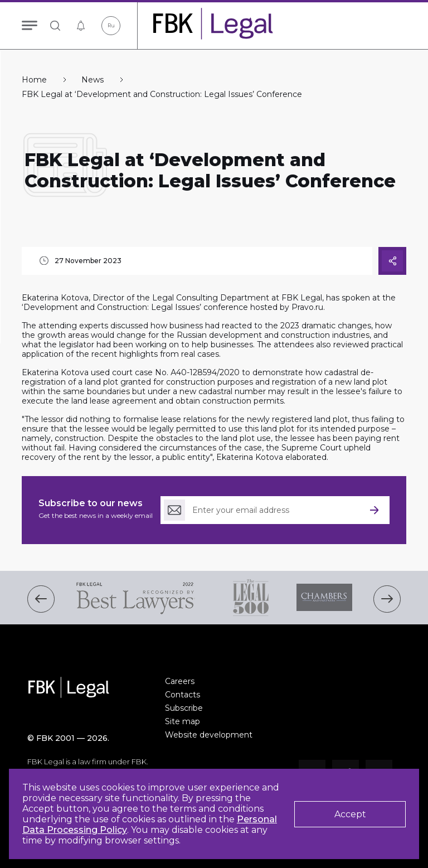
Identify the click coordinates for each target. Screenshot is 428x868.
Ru (111, 25)
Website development (209, 735)
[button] (41, 599)
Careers (180, 681)
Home (34, 80)
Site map (183, 721)
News (93, 80)
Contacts (183, 695)
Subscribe (184, 708)
